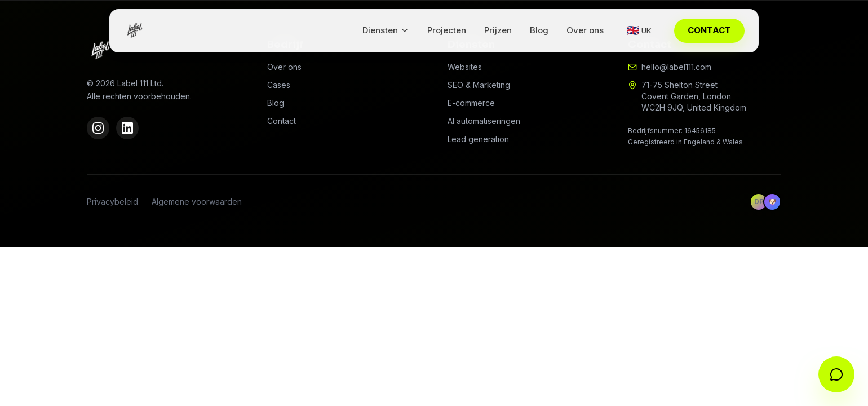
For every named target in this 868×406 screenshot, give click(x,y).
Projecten (447, 30)
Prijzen (498, 30)
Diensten (386, 30)
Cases (279, 85)
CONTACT (709, 30)
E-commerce (471, 103)
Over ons (585, 30)
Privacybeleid (112, 202)
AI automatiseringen (484, 121)
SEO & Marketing (479, 85)
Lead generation (478, 139)
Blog (539, 30)
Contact (282, 121)
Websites (465, 67)
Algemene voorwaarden (197, 202)
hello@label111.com (676, 67)
